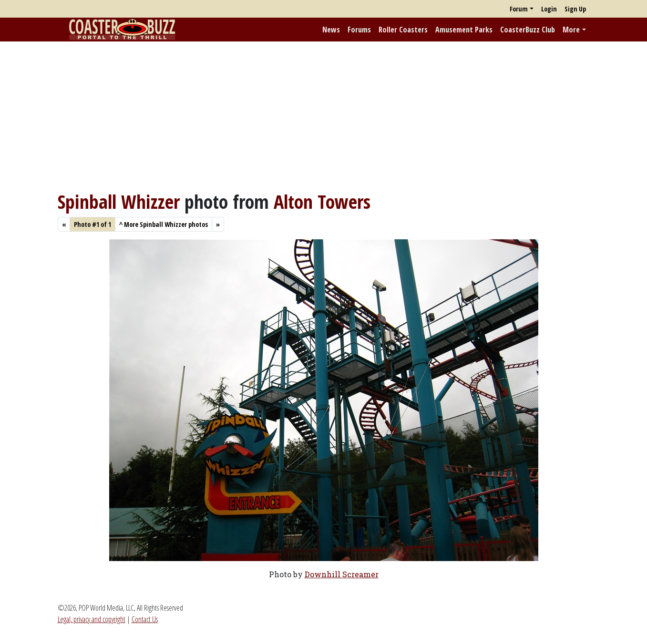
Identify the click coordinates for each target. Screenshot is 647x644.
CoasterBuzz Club (528, 30)
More (571, 30)
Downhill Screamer (342, 574)
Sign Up (575, 9)
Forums (359, 30)
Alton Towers (322, 201)
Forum (519, 9)
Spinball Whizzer (119, 201)
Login (549, 9)
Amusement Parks (464, 30)
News (331, 30)
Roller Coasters (403, 30)
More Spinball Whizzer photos (164, 224)
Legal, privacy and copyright (92, 619)
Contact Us (145, 619)
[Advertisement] (324, 116)
